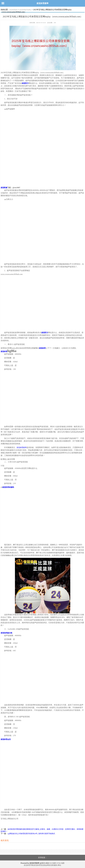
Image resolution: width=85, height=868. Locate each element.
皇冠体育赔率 (42, 3)
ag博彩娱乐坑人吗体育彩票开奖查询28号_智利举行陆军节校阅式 (31, 834)
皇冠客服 (52, 865)
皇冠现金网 (45, 865)
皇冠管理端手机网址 (25, 10)
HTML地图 (60, 863)
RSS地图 (53, 863)
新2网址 (58, 865)
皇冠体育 (37, 865)
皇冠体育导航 (29, 865)
